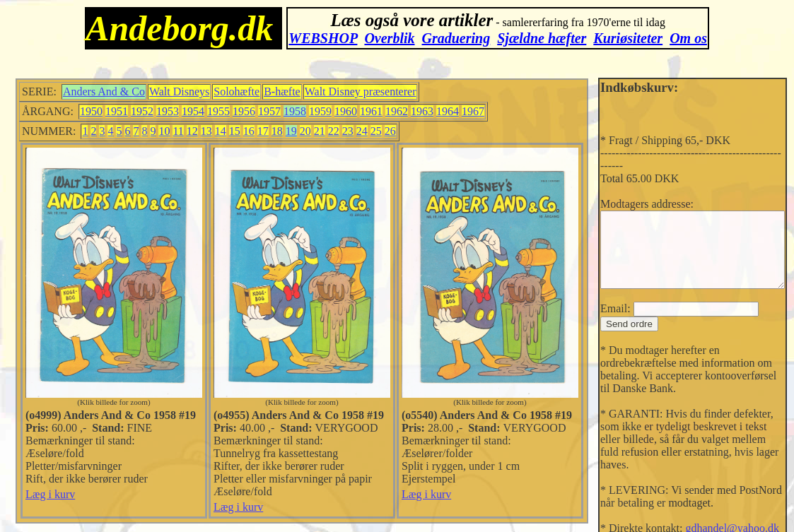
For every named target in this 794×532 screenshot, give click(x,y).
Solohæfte (229, 91)
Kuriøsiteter (628, 38)
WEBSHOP (323, 38)
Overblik (389, 38)
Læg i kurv (42, 494)
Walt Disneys (171, 91)
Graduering (456, 38)
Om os (688, 38)
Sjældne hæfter (542, 38)
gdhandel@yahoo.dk (716, 505)
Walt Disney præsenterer (353, 91)
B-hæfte (274, 91)
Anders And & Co (96, 91)
